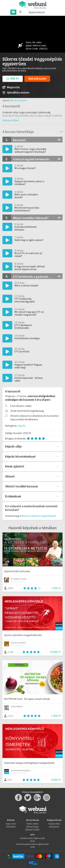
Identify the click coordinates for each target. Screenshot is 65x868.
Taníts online (32, 824)
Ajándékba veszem (16, 93)
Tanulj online (54, 824)
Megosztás (11, 87)
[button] (11, 120)
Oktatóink (11, 827)
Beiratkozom (37, 78)
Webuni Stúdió (32, 830)
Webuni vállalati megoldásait (38, 516)
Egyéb (22, 426)
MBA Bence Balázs (18, 100)
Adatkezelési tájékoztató (33, 838)
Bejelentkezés (37, 12)
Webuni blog (32, 827)
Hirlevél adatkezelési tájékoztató (32, 844)
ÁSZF (32, 841)
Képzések (54, 827)
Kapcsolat (11, 824)
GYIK (32, 847)
